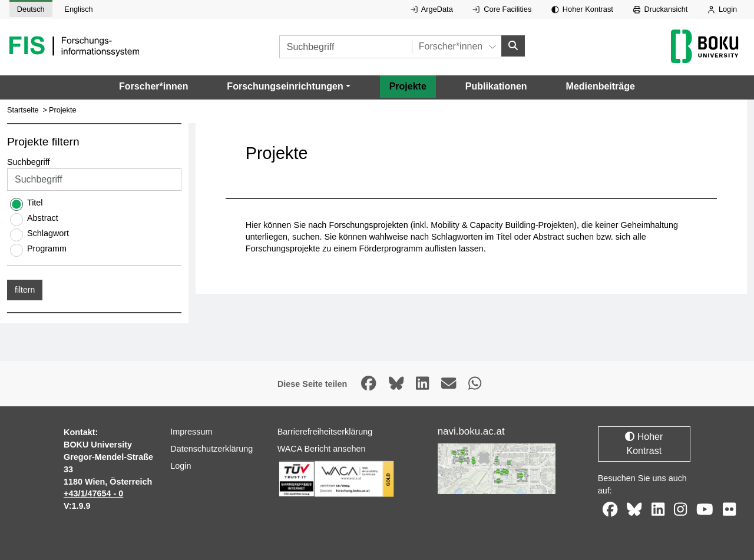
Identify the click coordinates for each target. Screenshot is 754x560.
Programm (47, 248)
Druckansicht (661, 9)
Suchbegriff (29, 162)
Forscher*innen (153, 86)
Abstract (43, 218)
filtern (25, 290)
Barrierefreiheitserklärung (325, 432)
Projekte (408, 86)
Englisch (78, 9)
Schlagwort (48, 233)
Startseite (23, 110)
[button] (288, 87)
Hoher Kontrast (582, 9)
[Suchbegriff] (345, 47)
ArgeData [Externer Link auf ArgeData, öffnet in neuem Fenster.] (432, 9)
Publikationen (496, 86)
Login (722, 9)
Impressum (191, 432)
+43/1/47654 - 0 (93, 493)
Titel (35, 203)
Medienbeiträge (601, 86)
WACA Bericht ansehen (322, 449)
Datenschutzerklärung (211, 449)
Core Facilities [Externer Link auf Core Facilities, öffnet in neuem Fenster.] (502, 9)
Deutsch (31, 9)
